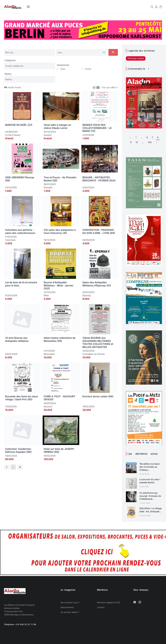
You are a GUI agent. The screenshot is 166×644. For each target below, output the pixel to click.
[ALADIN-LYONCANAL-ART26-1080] (144, 384)
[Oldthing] (83, 39)
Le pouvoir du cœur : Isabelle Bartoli (150, 481)
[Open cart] (161, 7)
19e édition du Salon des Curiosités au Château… (150, 467)
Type (62, 69)
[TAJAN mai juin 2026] (144, 207)
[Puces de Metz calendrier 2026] (144, 444)
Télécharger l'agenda (136, 58)
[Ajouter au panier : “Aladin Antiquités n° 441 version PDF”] (158, 125)
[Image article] (131, 468)
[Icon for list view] (94, 88)
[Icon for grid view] (98, 88)
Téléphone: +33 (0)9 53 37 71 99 (20, 624)
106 (150, 142)
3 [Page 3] (20, 467)
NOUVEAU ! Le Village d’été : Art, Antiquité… (151, 510)
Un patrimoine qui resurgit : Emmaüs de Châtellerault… (150, 496)
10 (137, 142)
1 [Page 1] (7, 467)
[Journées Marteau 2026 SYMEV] (144, 265)
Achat (88, 69)
